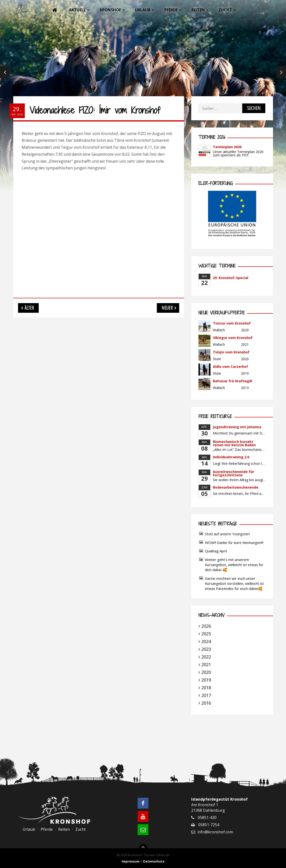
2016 (206, 703)
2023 (206, 649)
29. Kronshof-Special (231, 278)
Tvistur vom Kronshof (232, 323)
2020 (206, 672)
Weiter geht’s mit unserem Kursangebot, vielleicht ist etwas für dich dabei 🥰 (234, 565)
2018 (206, 688)
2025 (206, 634)
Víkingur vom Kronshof (233, 338)
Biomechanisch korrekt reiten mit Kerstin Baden (234, 443)
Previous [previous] (5, 72)
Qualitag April (216, 551)
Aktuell (77, 10)
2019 (206, 680)
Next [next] (281, 72)
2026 (206, 626)
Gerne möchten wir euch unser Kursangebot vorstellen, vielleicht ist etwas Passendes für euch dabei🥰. (234, 583)
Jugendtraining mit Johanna (237, 427)
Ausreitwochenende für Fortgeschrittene (233, 473)
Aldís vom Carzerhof (230, 367)
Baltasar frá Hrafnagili (232, 381)
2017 (206, 695)
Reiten (198, 10)
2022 (206, 657)
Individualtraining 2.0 (231, 457)
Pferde (171, 10)
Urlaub (143, 10)
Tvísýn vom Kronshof (231, 352)
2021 (206, 664)
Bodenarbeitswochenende (236, 487)
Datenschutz (154, 861)
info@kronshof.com (215, 832)
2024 (206, 641)
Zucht (225, 10)
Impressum (131, 861)
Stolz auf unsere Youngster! (227, 534)
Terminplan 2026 (227, 147)
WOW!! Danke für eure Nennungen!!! (234, 542)
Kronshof (110, 10)
